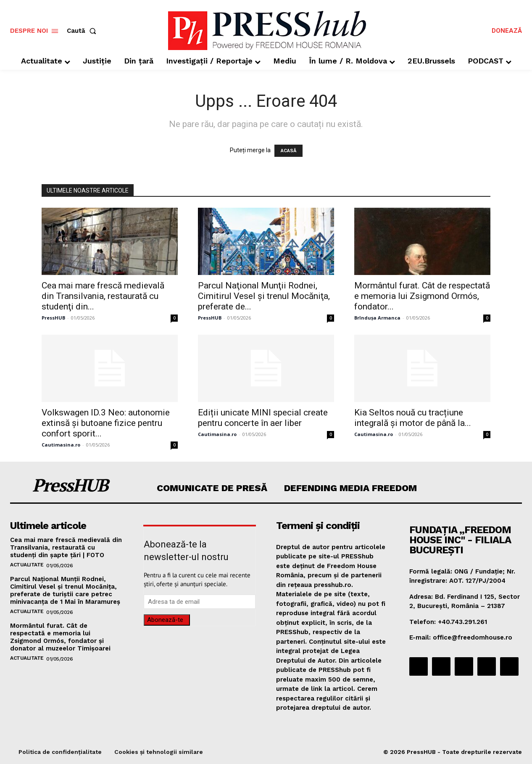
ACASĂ (288, 151)
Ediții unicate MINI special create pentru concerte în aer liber (263, 418)
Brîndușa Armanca (377, 318)
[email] (200, 602)
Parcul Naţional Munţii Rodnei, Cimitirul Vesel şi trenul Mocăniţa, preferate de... (264, 296)
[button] (83, 31)
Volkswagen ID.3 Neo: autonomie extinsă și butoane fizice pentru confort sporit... (106, 423)
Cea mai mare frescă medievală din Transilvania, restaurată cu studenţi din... (103, 296)
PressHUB (53, 318)
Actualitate (27, 565)
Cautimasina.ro (61, 445)
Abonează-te (165, 620)
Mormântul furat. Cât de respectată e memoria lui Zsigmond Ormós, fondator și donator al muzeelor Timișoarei (60, 637)
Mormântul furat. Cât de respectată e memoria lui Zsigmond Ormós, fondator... (422, 296)
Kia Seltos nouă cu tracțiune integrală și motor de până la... (413, 418)
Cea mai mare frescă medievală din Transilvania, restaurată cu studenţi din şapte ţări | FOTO (66, 547)
